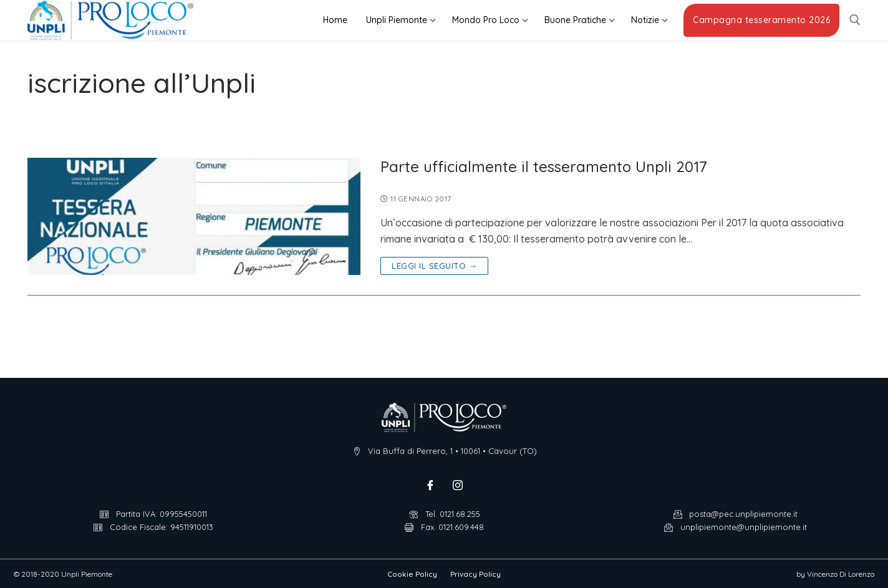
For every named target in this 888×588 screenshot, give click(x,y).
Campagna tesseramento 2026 (761, 20)
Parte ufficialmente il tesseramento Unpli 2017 (544, 167)
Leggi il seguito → (434, 266)
